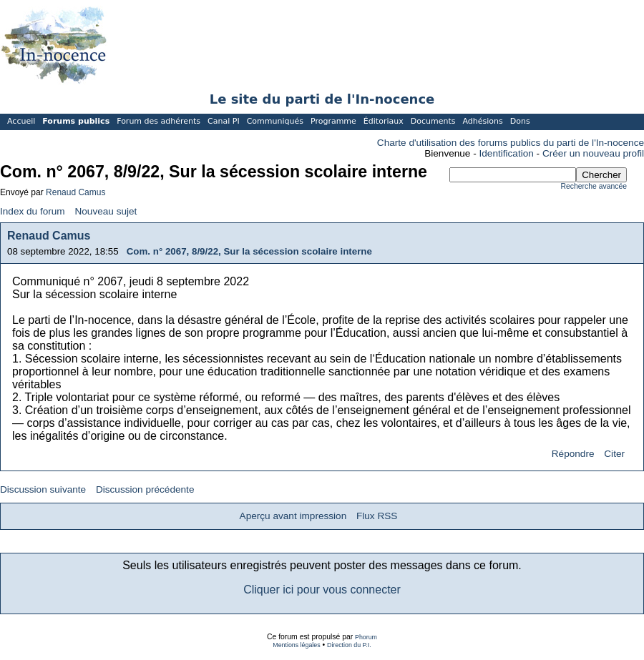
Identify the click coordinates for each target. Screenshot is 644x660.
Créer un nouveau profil (593, 153)
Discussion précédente (145, 489)
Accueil (21, 121)
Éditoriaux (384, 121)
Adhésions (482, 121)
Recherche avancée (594, 186)
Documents (433, 121)
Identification (507, 153)
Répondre (573, 454)
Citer (614, 454)
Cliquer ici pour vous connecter (322, 590)
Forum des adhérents (158, 121)
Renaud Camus (75, 192)
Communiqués (275, 121)
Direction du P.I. (349, 645)
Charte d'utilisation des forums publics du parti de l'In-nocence (511, 143)
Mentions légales (296, 645)
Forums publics (76, 121)
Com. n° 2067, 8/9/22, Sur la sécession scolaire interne (249, 251)
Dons (520, 121)
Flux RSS (377, 516)
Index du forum (33, 211)
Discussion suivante (43, 489)
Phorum (366, 637)
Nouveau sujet (106, 211)
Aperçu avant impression (293, 516)
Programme (333, 121)
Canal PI (224, 121)
